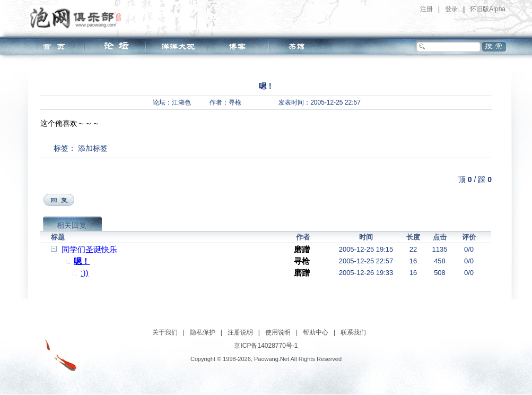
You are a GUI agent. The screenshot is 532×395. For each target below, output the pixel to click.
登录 (451, 9)
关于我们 (165, 332)
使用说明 (278, 332)
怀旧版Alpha (488, 9)
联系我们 (353, 332)
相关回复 (72, 225)
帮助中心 (316, 332)
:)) (84, 273)
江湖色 (181, 102)
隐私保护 (203, 332)
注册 (426, 9)
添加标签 (93, 148)
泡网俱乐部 (78, 18)
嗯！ (82, 261)
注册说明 (240, 332)
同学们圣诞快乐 (89, 249)
